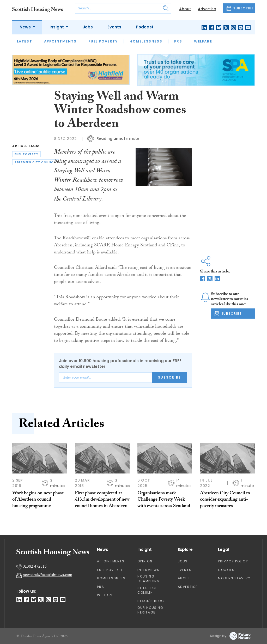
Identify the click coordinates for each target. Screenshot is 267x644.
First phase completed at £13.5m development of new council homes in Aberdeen (102, 500)
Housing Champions (148, 579)
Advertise (207, 9)
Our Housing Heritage (150, 610)
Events (114, 27)
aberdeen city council (36, 162)
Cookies (226, 570)
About (185, 9)
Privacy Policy (233, 561)
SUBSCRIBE (240, 8)
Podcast (145, 27)
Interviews (148, 570)
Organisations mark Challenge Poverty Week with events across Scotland (164, 500)
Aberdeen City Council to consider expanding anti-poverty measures (225, 500)
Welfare (203, 41)
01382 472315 (35, 567)
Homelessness (146, 41)
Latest (25, 41)
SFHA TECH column (148, 590)
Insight (57, 27)
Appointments (60, 41)
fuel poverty (26, 154)
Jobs (88, 27)
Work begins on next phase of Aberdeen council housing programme (38, 500)
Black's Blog (151, 601)
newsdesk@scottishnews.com (47, 575)
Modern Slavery (234, 578)
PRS (178, 41)
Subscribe (169, 377)
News (26, 27)
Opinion (145, 561)
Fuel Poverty (103, 41)
